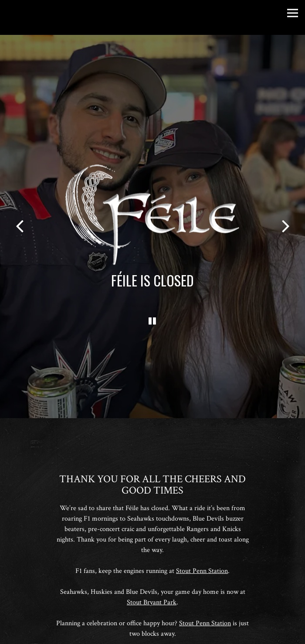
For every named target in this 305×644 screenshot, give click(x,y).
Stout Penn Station (202, 558)
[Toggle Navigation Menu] (293, 13)
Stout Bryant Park (152, 589)
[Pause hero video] (152, 312)
